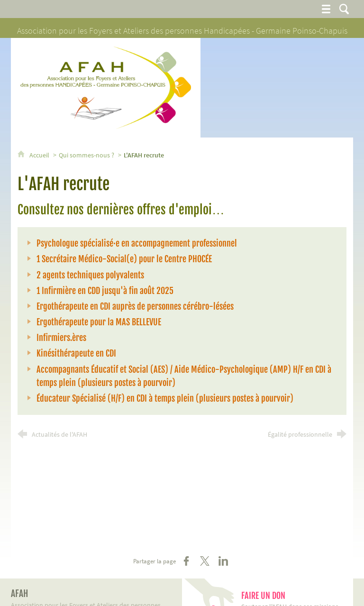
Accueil (40, 155)
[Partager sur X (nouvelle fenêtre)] (205, 561)
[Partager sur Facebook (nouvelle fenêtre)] (186, 561)
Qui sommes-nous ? (86, 155)
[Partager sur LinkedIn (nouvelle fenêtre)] (223, 561)
